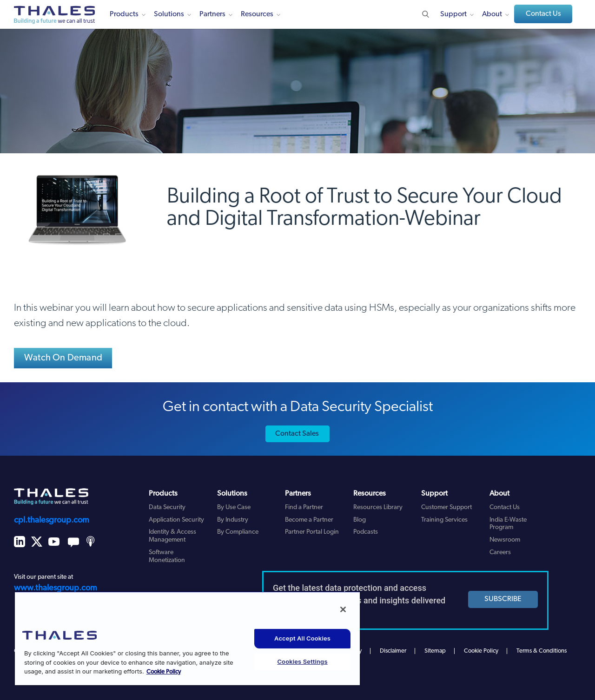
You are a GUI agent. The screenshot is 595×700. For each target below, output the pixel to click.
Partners (212, 14)
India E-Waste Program (508, 524)
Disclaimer (393, 651)
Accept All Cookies (302, 638)
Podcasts (366, 532)
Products (124, 14)
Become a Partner (309, 520)
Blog (360, 520)
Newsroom (505, 540)
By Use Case (234, 507)
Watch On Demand (63, 358)
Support (453, 14)
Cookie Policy (481, 651)
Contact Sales (297, 434)
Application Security (176, 520)
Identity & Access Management (172, 536)
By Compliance (238, 532)
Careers (500, 553)
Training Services (444, 520)
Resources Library (378, 507)
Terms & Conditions (542, 651)
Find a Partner (304, 507)
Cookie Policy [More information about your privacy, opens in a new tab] (164, 672)
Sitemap (435, 651)
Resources (257, 14)
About (492, 14)
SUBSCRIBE (503, 599)
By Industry (233, 520)
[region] (187, 638)
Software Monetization (167, 556)
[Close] (343, 609)
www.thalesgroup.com (56, 588)
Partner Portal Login (312, 532)
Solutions (169, 14)
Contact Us (543, 14)
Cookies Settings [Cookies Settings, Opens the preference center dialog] (302, 661)
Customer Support (446, 507)
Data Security (167, 507)
